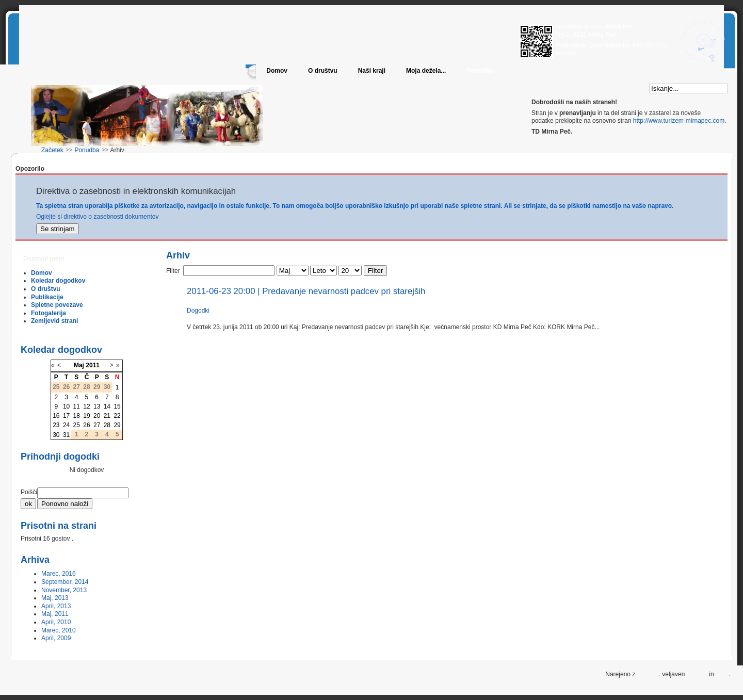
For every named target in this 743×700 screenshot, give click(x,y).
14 (107, 406)
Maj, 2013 (55, 598)
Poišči (29, 492)
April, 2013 (56, 606)
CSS (722, 674)
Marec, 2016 (59, 574)
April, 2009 (56, 638)
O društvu (323, 71)
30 (56, 435)
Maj (79, 365)
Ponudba (480, 71)
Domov (277, 71)
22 (117, 416)
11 (77, 406)
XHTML (697, 674)
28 (107, 425)
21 (107, 416)
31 (66, 435)
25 (77, 425)
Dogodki (198, 311)
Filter (376, 271)
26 (86, 425)
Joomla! (648, 674)
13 (97, 406)
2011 (93, 365)
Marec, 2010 (59, 630)
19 (86, 416)
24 (66, 425)
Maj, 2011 (55, 614)
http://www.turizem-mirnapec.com (679, 121)
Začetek (52, 150)
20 (97, 416)
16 (56, 416)
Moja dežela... (426, 71)
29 (117, 425)
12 (86, 406)
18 (77, 416)
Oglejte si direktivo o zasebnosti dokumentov (97, 217)
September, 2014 (65, 582)
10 (66, 406)
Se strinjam (58, 229)
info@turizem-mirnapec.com (617, 53)
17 (66, 416)
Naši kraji (372, 71)
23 (56, 425)
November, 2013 (64, 590)
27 (97, 425)
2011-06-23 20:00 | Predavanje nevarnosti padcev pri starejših (306, 291)
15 (117, 406)
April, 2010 (56, 622)
